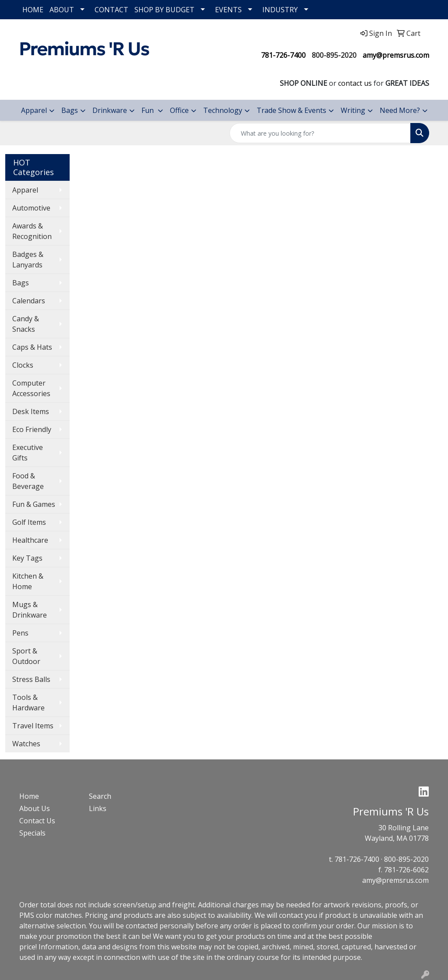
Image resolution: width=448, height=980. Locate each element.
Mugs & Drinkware (30, 610)
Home (29, 796)
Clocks (23, 365)
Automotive (31, 208)
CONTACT (111, 10)
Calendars (29, 301)
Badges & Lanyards (28, 260)
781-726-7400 (283, 55)
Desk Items (31, 411)
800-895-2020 (334, 55)
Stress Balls (31, 679)
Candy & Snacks (26, 324)
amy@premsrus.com (396, 55)
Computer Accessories (31, 388)
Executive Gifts (28, 453)
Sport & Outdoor (26, 656)
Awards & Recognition (32, 231)
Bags (70, 110)
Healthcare (30, 540)
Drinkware (110, 110)
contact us (355, 83)
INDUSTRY (280, 10)
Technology (223, 110)
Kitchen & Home (28, 581)
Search (100, 796)
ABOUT (62, 10)
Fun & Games (34, 504)
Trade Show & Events (291, 110)
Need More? (400, 110)
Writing (353, 110)
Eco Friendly (32, 429)
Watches (26, 744)
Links (98, 808)
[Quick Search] (320, 133)
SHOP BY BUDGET (164, 10)
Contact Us (37, 821)
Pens (20, 633)
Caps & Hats (32, 347)
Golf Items (29, 522)
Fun (148, 110)
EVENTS (228, 10)
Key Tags (27, 558)
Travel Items (33, 726)
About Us (35, 808)
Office (179, 110)
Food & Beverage (28, 481)
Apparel (34, 110)
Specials (32, 833)
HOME (33, 10)
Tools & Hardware (28, 703)
